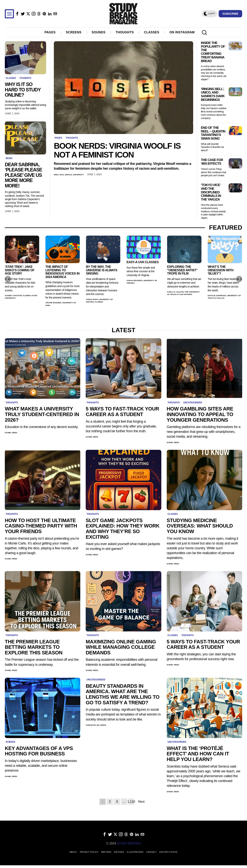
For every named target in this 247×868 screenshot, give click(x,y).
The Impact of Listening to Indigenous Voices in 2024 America (62, 272)
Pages (58, 138)
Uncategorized (193, 403)
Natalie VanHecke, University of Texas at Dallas (222, 299)
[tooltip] (17, 14)
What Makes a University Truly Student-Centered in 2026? (42, 414)
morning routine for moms (9, 816)
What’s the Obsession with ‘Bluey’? (220, 270)
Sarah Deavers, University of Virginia (141, 282)
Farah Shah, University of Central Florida (103, 301)
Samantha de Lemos (99, 727)
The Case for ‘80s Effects (212, 162)
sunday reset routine (15, 816)
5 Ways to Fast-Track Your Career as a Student (122, 412)
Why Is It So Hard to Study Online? (23, 90)
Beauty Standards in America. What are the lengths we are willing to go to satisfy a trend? (123, 696)
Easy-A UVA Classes (143, 262)
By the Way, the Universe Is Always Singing (102, 270)
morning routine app (6, 816)
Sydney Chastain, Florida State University (22, 297)
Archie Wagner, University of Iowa (58, 305)
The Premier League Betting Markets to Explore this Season (34, 649)
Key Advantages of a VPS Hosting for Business (39, 753)
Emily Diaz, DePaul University (73, 174)
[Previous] (8, 279)
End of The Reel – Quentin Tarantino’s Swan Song (213, 133)
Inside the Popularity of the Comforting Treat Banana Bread (213, 52)
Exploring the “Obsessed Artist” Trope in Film (182, 270)
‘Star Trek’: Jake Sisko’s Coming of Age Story (20, 270)
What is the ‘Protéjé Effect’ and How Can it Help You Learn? (198, 756)
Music (9, 158)
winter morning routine (12, 816)
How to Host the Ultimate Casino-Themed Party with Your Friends (41, 527)
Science (10, 744)
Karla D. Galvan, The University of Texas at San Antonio (182, 295)
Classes (11, 78)
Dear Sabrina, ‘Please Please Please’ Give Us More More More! (23, 175)
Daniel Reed (13, 433)
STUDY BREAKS (129, 846)
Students (25, 78)
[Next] (239, 279)
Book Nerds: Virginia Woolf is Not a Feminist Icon (117, 150)
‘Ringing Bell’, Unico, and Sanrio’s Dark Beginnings (213, 94)
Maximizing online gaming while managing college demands (121, 649)
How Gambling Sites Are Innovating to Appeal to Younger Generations (200, 414)
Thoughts (72, 138)
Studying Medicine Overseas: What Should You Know (200, 527)
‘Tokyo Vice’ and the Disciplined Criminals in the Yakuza (211, 192)
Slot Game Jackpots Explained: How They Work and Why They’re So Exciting (123, 529)
